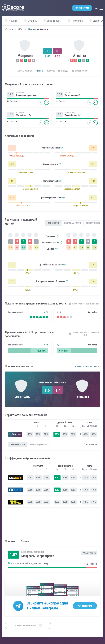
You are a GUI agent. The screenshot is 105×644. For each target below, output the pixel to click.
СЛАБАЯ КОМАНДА (72, 157)
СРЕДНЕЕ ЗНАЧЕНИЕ (32, 190)
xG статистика (23, 71)
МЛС (20, 30)
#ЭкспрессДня (59, 604)
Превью (40, 71)
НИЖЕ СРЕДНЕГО (23, 207)
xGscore (9, 30)
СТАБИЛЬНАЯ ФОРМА (27, 173)
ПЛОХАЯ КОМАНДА (17, 157)
